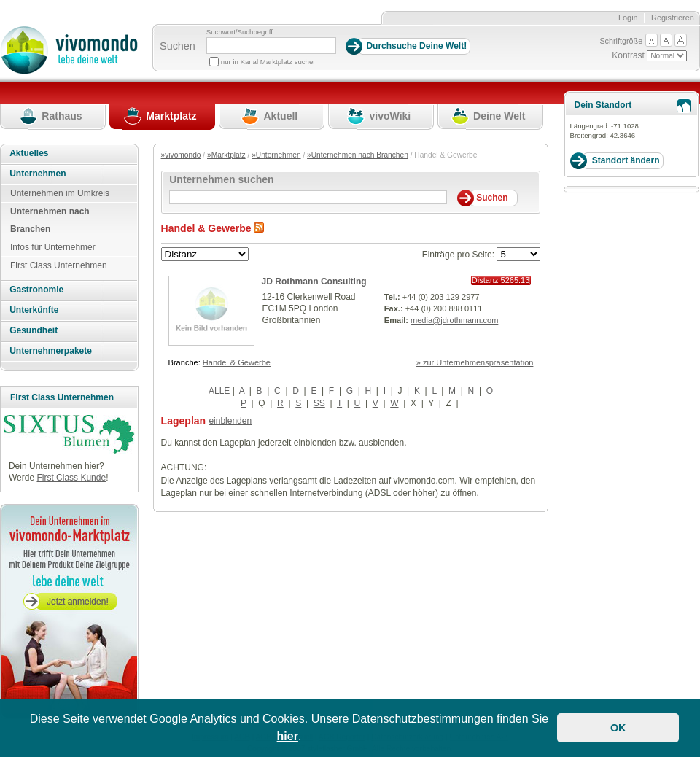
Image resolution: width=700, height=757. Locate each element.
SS (319, 403)
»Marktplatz (226, 155)
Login (628, 18)
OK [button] (618, 728)
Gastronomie (36, 290)
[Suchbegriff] (271, 46)
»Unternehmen (276, 155)
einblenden (230, 421)
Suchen (178, 46)
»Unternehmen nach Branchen (358, 155)
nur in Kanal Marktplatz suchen (269, 62)
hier (288, 736)
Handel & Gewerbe (237, 362)
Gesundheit (34, 330)
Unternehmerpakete (51, 351)
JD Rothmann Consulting (314, 282)
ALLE (219, 391)
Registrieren (673, 18)
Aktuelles (29, 153)
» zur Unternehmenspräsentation (475, 362)
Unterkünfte (34, 310)
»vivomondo (181, 155)
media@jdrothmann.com (454, 320)
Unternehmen (38, 174)
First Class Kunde (71, 478)
